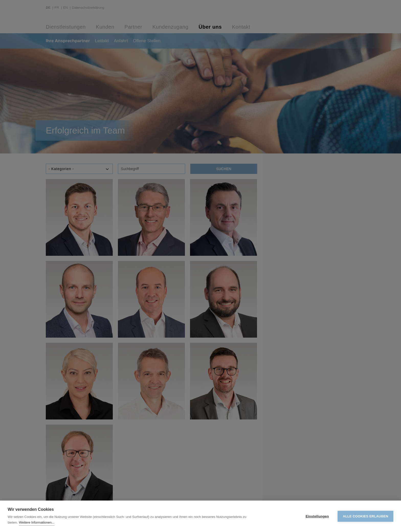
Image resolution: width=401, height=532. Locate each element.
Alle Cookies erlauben (365, 516)
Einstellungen (317, 516)
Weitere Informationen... (37, 522)
